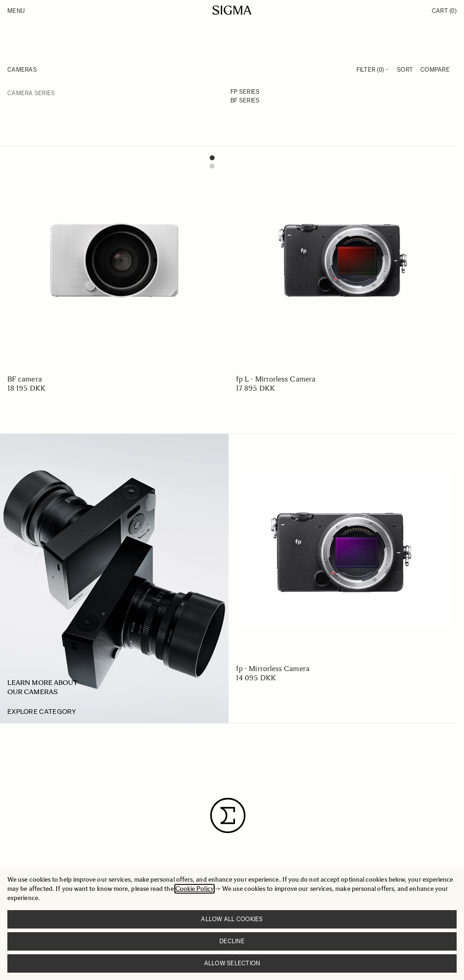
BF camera (25, 379)
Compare (435, 70)
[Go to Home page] (232, 10)
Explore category (42, 712)
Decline (232, 941)
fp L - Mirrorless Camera (276, 379)
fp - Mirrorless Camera (273, 669)
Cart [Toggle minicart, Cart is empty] (444, 11)
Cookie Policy (195, 889)
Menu (16, 11)
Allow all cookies (232, 919)
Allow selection (232, 963)
